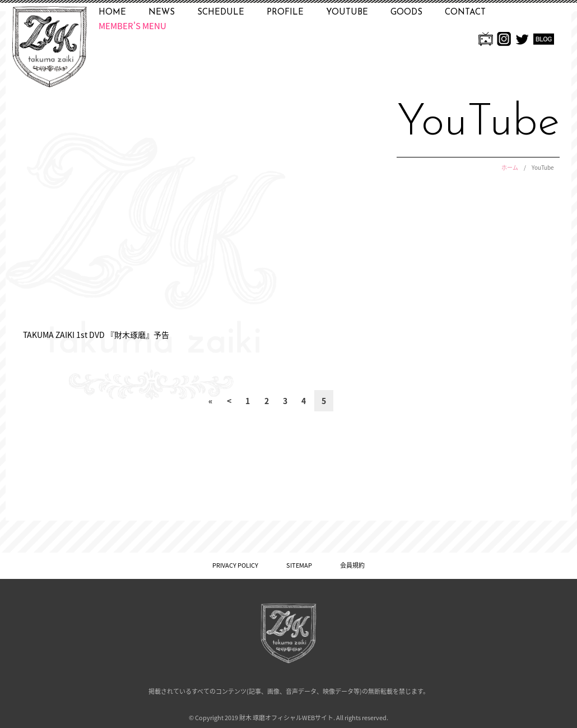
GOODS (406, 13)
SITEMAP (299, 565)
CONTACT (465, 13)
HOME (112, 13)
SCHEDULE (221, 13)
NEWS (162, 13)
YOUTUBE (347, 13)
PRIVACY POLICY (235, 565)
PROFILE (285, 13)
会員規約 (352, 565)
